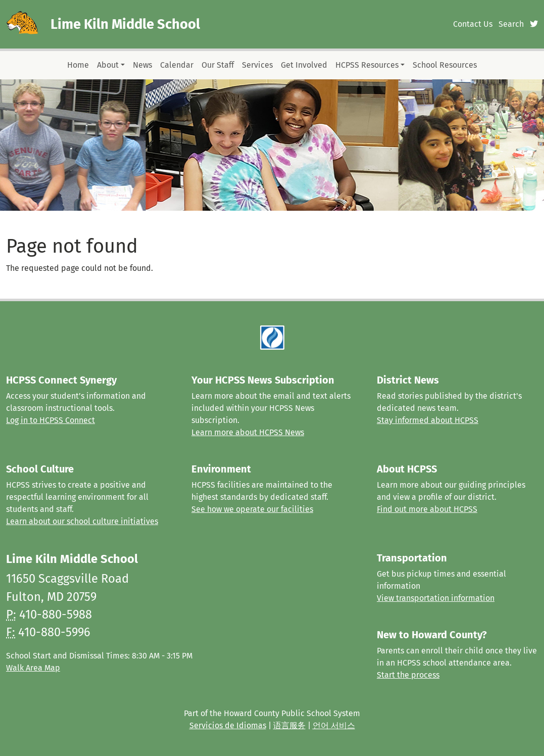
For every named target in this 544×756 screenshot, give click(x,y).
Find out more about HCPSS (427, 509)
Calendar (177, 65)
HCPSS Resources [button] (367, 65)
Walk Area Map (33, 668)
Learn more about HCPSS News (248, 432)
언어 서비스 (334, 725)
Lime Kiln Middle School (125, 24)
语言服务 (289, 725)
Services (257, 65)
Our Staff (218, 65)
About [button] (108, 65)
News (142, 65)
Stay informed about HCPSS (428, 420)
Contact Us (473, 24)
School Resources (445, 65)
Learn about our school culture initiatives (82, 521)
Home (78, 65)
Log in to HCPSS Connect (51, 420)
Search (511, 24)
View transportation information (436, 598)
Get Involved (304, 65)
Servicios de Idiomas (228, 725)
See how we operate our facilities (252, 509)
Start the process (408, 675)
